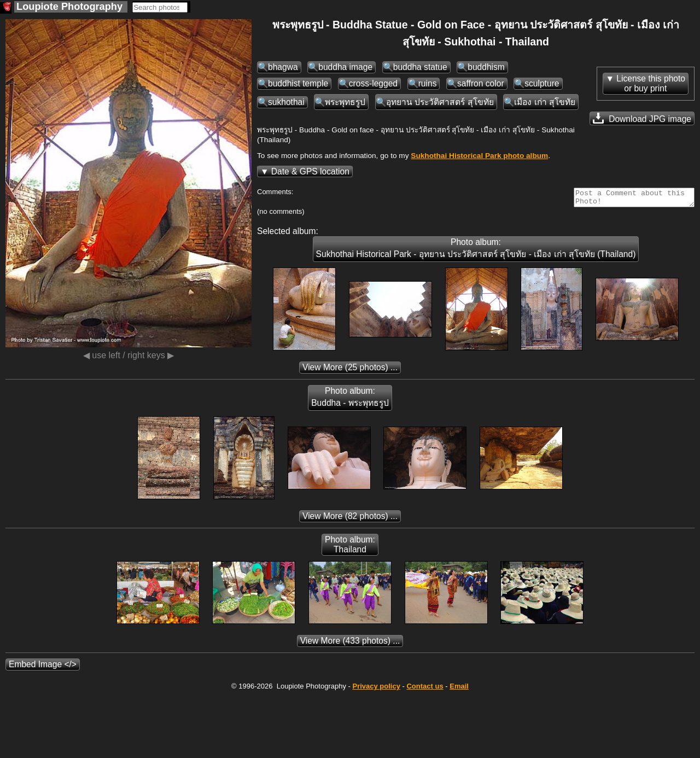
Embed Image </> (43, 667)
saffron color (481, 83)
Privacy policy (376, 689)
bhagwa (283, 67)
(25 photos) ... (350, 371)
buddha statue (420, 67)
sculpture (542, 83)
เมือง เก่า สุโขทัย (545, 102)
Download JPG (642, 118)
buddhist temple (298, 83)
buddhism (486, 67)
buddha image (345, 67)
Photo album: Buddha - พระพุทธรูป (350, 400)
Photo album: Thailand (350, 548)
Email (459, 689)
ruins (428, 83)
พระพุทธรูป (345, 102)
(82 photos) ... (350, 519)
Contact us (425, 689)
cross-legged (373, 83)
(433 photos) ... (350, 644)
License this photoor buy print (651, 83)
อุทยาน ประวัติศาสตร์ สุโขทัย (440, 102)
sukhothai (286, 102)
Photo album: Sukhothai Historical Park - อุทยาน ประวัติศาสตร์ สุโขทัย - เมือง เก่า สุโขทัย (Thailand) (476, 251)
